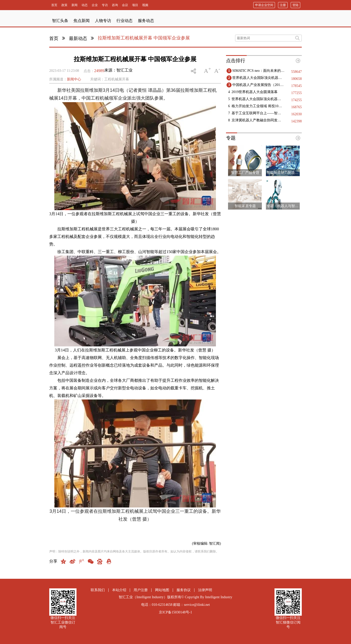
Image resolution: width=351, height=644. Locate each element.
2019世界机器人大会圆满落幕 (255, 92)
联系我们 (98, 590)
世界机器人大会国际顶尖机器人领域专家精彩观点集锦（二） (259, 78)
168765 (296, 107)
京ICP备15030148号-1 (175, 612)
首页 (54, 38)
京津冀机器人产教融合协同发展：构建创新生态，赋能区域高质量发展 (258, 120)
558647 (296, 72)
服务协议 (184, 590)
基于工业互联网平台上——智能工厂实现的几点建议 (258, 113)
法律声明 (205, 590)
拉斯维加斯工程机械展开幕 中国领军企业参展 (144, 38)
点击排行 (236, 61)
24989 (99, 71)
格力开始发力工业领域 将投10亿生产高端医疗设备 (258, 106)
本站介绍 (119, 590)
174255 (296, 100)
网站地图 (162, 590)
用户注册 (141, 590)
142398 (296, 121)
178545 (296, 86)
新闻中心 (74, 79)
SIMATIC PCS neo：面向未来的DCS (259, 71)
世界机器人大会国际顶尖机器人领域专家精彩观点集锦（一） (258, 99)
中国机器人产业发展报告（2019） (259, 85)
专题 (231, 138)
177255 (296, 93)
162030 (296, 114)
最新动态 (78, 38)
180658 (296, 79)
